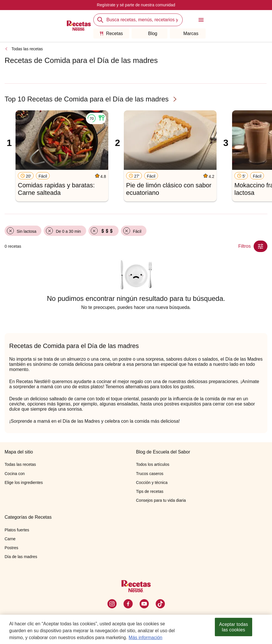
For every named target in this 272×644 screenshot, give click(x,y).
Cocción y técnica (152, 482)
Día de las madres (21, 557)
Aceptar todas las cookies (234, 627)
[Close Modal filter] (261, 246)
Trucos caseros (150, 474)
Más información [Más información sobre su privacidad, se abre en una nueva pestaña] (145, 638)
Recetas (111, 33)
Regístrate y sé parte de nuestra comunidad (136, 5)
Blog (149, 33)
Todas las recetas (27, 49)
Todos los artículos (153, 464)
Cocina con (15, 474)
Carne (10, 539)
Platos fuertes (17, 530)
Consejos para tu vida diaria (161, 500)
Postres (11, 548)
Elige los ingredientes (24, 482)
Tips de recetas (150, 491)
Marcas (187, 33)
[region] (136, 629)
